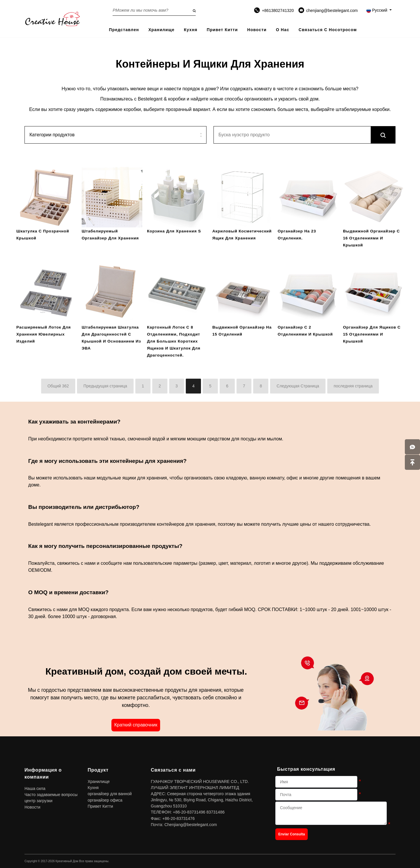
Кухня (190, 30)
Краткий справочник (136, 725)
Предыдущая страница (105, 386)
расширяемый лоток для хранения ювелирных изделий (44, 334)
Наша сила (35, 788)
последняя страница (353, 386)
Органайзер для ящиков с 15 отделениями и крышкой (372, 334)
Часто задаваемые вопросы (51, 795)
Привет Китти (222, 30)
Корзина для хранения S (174, 231)
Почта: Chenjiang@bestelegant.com (184, 825)
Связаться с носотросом (328, 30)
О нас (283, 30)
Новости (257, 30)
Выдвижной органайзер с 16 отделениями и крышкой (371, 238)
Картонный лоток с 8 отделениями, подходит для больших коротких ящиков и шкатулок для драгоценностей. (174, 341)
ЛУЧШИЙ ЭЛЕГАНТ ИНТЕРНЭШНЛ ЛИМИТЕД (195, 788)
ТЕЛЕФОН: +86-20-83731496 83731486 (188, 812)
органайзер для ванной (110, 794)
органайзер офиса (105, 800)
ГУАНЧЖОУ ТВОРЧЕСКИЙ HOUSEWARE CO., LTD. (200, 781)
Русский (377, 10)
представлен (124, 30)
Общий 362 (58, 386)
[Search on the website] (154, 10)
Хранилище (162, 30)
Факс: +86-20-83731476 (173, 818)
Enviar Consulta (292, 834)
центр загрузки (38, 801)
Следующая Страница (298, 386)
